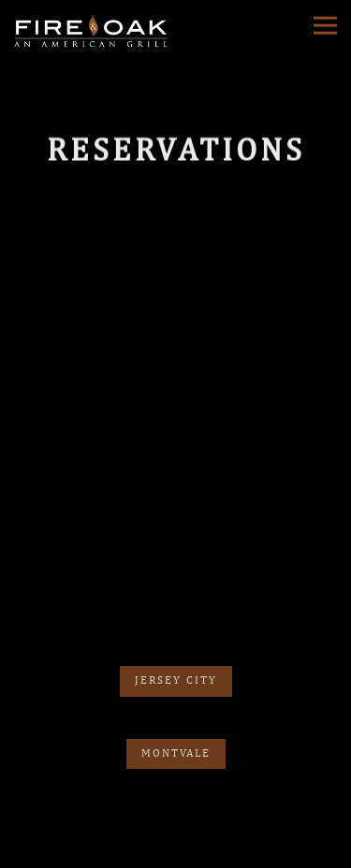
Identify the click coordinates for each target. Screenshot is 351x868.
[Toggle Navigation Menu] (325, 25)
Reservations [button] (175, 820)
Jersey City (176, 673)
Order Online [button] (175, 852)
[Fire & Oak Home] (93, 30)
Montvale (176, 745)
